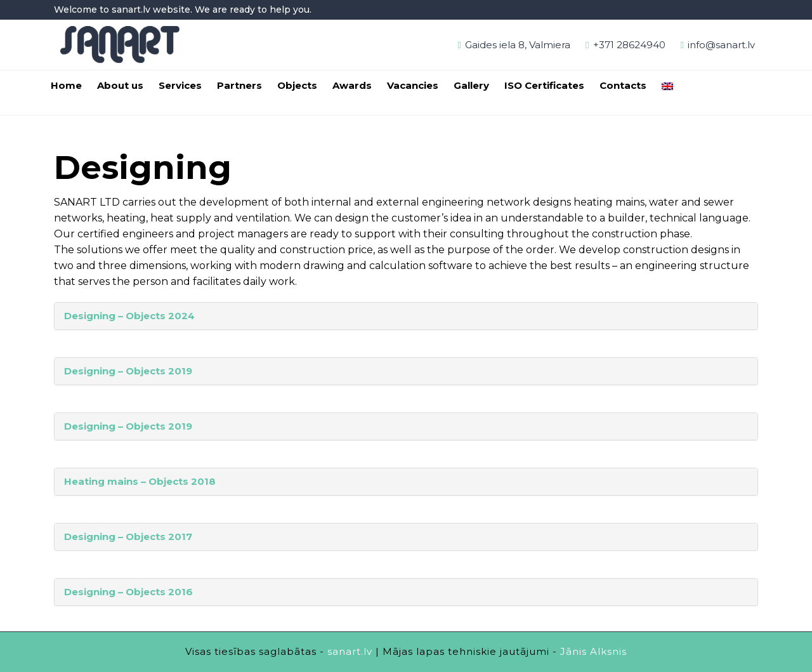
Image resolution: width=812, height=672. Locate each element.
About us (120, 85)
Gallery (471, 85)
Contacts (623, 85)
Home (66, 85)
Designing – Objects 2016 (128, 592)
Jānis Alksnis (593, 651)
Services (180, 85)
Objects (297, 85)
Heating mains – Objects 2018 (140, 481)
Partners (239, 85)
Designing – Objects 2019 (128, 371)
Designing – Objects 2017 (128, 537)
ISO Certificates (544, 85)
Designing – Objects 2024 (129, 316)
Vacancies (413, 85)
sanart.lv (350, 651)
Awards (352, 85)
